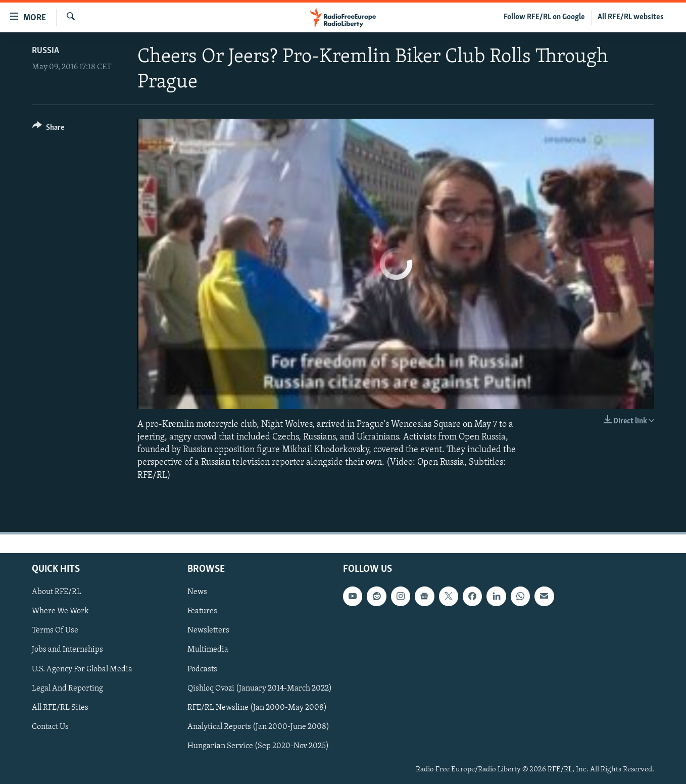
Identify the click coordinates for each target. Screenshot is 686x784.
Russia (45, 51)
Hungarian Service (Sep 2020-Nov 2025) (258, 746)
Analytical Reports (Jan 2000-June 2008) (258, 727)
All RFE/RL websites (631, 17)
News (197, 592)
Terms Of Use (55, 630)
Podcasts (202, 669)
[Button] (48, 129)
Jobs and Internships (67, 650)
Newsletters (208, 630)
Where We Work (60, 611)
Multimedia (208, 650)
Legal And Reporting (67, 688)
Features (202, 611)
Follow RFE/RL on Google (544, 17)
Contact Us (50, 727)
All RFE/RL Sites (60, 707)
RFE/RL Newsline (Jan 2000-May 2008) (257, 707)
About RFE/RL (57, 592)
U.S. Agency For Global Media (82, 669)
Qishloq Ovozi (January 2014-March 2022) (260, 688)
